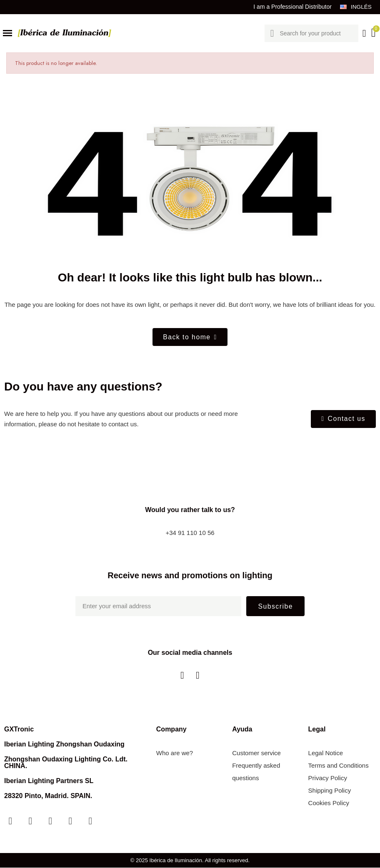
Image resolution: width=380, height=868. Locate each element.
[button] (190, 337)
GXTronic (19, 730)
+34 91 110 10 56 (190, 533)
